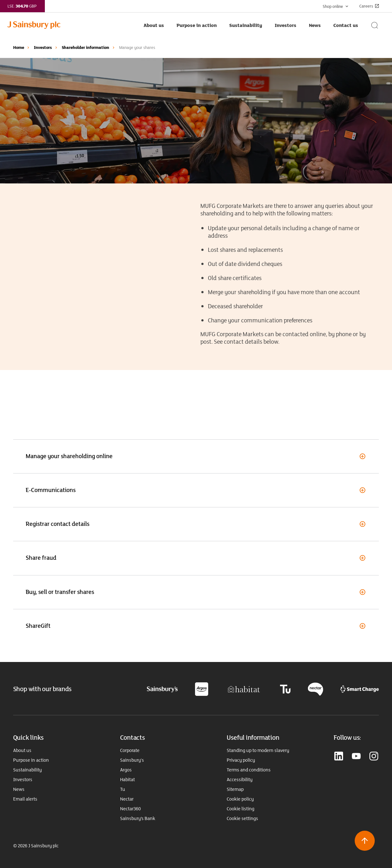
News (19, 789)
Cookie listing (241, 809)
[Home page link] (72, 25)
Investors (43, 47)
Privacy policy (241, 760)
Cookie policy (240, 799)
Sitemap (235, 789)
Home (19, 47)
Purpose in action (31, 760)
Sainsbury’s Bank (138, 818)
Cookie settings (242, 818)
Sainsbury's (132, 760)
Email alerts (25, 799)
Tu (123, 789)
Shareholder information (85, 47)
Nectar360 (130, 809)
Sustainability (27, 770)
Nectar (127, 799)
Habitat (127, 780)
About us (22, 750)
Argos (126, 770)
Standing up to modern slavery (258, 750)
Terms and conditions (249, 770)
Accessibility (240, 780)
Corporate (130, 750)
